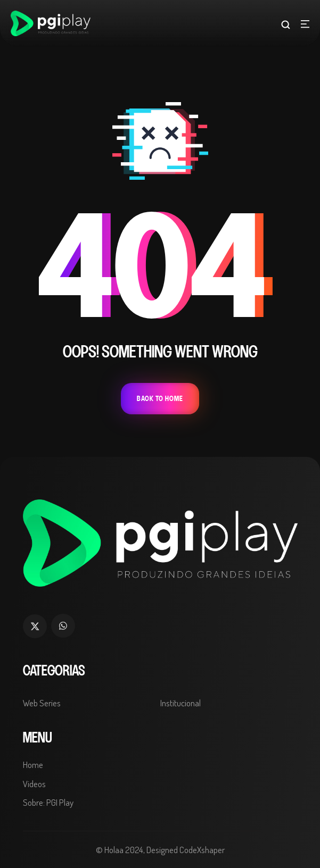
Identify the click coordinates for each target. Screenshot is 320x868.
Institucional (180, 703)
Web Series (42, 703)
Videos (34, 784)
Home (33, 765)
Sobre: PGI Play (48, 802)
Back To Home (160, 399)
